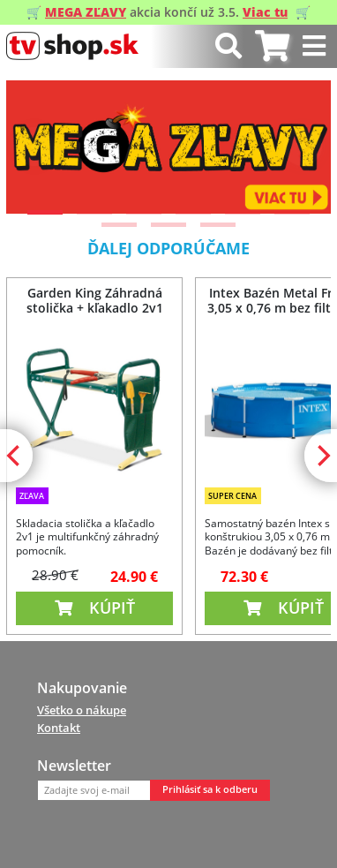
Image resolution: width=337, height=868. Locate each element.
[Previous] (34, 147)
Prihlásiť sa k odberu (210, 789)
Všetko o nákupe (82, 710)
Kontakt (59, 728)
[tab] (272, 46)
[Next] (303, 147)
